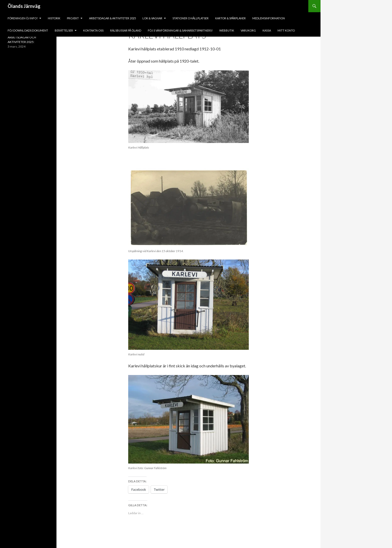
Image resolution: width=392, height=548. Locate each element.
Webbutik (227, 30)
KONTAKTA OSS (93, 30)
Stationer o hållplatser (191, 18)
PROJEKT (73, 18)
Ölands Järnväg (24, 6)
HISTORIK (54, 18)
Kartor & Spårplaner (230, 18)
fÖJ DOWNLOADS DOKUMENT (28, 30)
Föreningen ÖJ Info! (23, 18)
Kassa (267, 30)
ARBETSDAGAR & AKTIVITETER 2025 (112, 18)
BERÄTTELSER (64, 30)
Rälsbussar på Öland (126, 30)
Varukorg (248, 30)
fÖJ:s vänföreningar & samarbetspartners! (180, 30)
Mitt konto (286, 30)
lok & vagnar (152, 18)
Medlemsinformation (269, 18)
